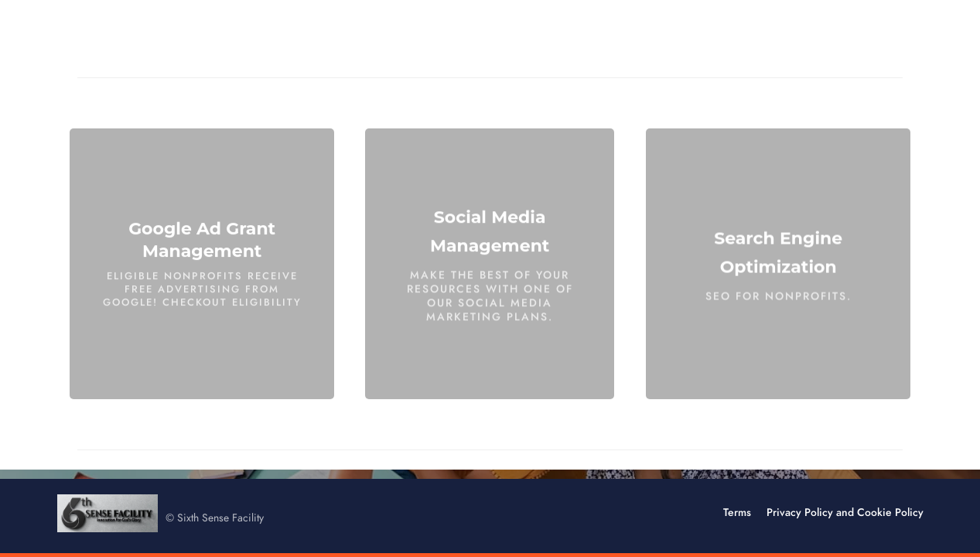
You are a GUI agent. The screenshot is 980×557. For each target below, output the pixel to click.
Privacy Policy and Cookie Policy (845, 513)
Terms (737, 513)
